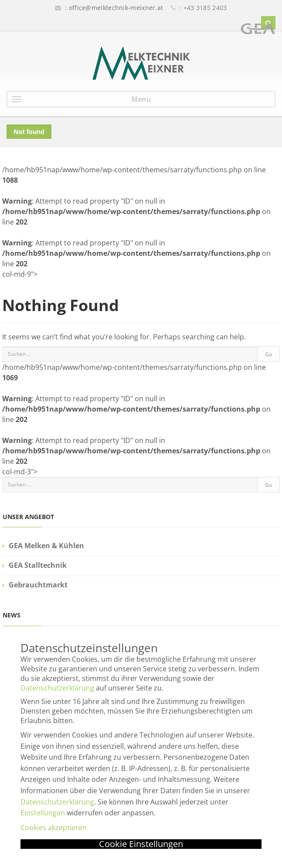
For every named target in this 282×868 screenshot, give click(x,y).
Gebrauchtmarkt (38, 585)
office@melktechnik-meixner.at (116, 8)
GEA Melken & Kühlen (46, 546)
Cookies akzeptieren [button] (54, 828)
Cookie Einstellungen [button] (141, 844)
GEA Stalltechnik (38, 565)
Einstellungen (43, 813)
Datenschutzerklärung (57, 688)
